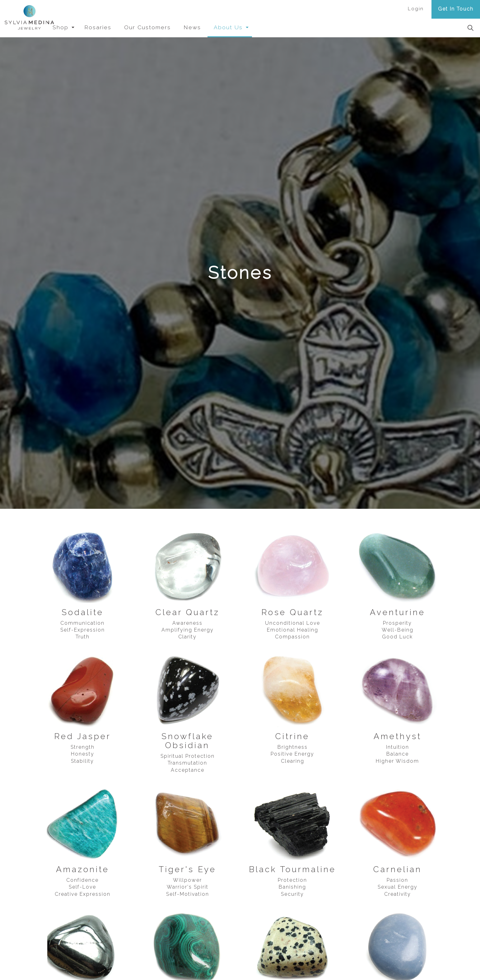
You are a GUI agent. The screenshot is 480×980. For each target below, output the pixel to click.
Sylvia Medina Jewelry (31, 19)
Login (416, 9)
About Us (243, 27)
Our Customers (163, 27)
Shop (76, 27)
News (207, 27)
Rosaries (113, 27)
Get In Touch (456, 9)
